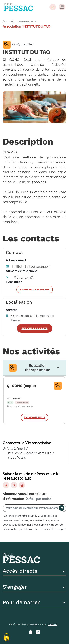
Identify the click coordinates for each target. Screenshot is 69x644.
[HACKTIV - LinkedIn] (38, 632)
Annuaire (26, 21)
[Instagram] (22, 485)
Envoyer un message (35, 289)
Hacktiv (53, 624)
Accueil (8, 21)
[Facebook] (6, 485)
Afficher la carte (35, 328)
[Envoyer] (62, 508)
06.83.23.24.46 (22, 277)
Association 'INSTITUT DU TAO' (27, 26)
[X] (14, 485)
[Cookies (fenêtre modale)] (6, 638)
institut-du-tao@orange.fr (31, 267)
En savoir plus (34, 417)
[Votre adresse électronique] (32, 508)
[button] (53, 7)
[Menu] (62, 7)
